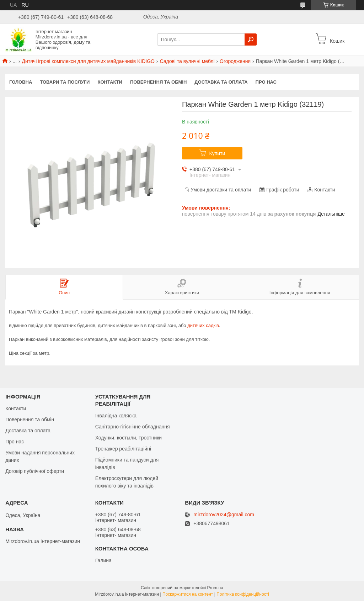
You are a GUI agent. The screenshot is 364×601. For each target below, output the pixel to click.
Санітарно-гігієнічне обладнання (133, 427)
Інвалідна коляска (116, 416)
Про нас (266, 82)
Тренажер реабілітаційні (123, 449)
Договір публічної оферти (35, 471)
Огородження (235, 61)
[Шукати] (251, 39)
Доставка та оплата (221, 82)
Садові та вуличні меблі (187, 61)
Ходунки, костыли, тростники (129, 438)
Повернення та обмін (158, 82)
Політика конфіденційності (243, 594)
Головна (21, 82)
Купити (217, 153)
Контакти (110, 82)
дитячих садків (203, 325)
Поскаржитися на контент (188, 594)
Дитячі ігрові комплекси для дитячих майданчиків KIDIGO (88, 61)
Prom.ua (215, 588)
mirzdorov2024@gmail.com (224, 515)
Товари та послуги (65, 82)
